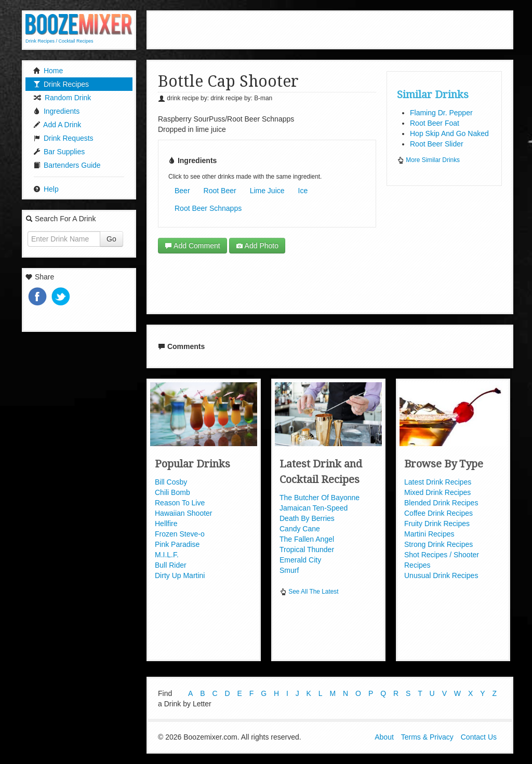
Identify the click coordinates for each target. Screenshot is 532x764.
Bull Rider (171, 565)
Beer (182, 191)
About (384, 737)
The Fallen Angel (307, 539)
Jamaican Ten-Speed (314, 508)
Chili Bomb (172, 492)
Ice (303, 191)
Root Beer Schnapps (208, 208)
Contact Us (479, 737)
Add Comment (192, 246)
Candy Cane (300, 529)
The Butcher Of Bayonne (320, 498)
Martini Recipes (429, 534)
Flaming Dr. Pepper (441, 113)
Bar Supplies (59, 152)
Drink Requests (63, 138)
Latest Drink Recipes (438, 482)
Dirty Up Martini (180, 575)
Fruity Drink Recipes (437, 524)
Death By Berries (307, 518)
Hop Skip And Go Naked (449, 133)
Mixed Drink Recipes (437, 492)
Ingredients (56, 111)
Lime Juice (267, 191)
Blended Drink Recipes (441, 503)
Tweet (62, 297)
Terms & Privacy (427, 737)
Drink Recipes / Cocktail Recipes (59, 41)
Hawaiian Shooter (184, 513)
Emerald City (300, 560)
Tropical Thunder (307, 549)
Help (46, 189)
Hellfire (166, 524)
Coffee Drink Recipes (438, 513)
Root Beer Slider (437, 144)
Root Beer (220, 191)
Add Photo (257, 246)
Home (48, 71)
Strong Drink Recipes (438, 544)
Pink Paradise (177, 544)
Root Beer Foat (435, 123)
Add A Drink (57, 125)
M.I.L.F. (167, 555)
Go (111, 239)
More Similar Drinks (428, 160)
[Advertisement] (330, 29)
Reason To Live (180, 503)
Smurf (289, 570)
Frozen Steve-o (180, 534)
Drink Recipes (61, 84)
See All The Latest (309, 592)
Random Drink (62, 98)
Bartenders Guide (67, 165)
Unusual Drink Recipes (441, 575)
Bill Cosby (171, 482)
